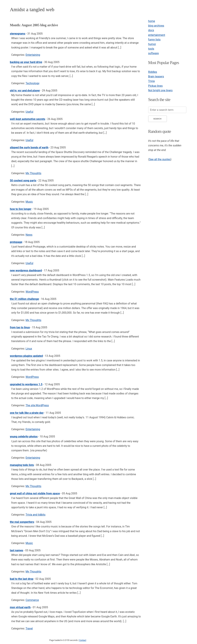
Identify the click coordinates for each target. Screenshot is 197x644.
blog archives (156, 26)
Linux (29, 349)
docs (151, 30)
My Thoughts (33, 173)
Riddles (153, 72)
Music (29, 202)
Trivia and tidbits (36, 515)
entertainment (157, 35)
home (152, 21)
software (154, 53)
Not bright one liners (160, 90)
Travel (29, 628)
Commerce (32, 600)
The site (30, 405)
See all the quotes (160, 159)
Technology (33, 83)
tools (151, 49)
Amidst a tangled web (32, 9)
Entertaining (33, 55)
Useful (29, 112)
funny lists (154, 40)
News (29, 235)
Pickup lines (155, 86)
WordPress (32, 292)
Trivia (152, 81)
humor (152, 44)
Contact (83, 640)
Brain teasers (156, 76)
